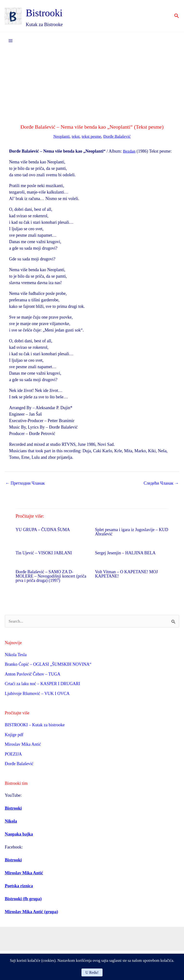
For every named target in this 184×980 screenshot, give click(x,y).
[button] (177, 16)
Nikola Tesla (16, 655)
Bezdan (129, 151)
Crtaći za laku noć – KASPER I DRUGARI (42, 684)
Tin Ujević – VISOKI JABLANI (44, 553)
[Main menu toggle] (10, 41)
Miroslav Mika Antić (23, 745)
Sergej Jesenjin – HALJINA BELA (125, 553)
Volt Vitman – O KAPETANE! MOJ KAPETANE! (126, 574)
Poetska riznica (19, 886)
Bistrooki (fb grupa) (23, 899)
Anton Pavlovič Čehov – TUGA (33, 674)
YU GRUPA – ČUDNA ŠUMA (43, 530)
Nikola (11, 821)
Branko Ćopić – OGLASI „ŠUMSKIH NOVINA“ (48, 665)
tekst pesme (91, 137)
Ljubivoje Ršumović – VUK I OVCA (37, 694)
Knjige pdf (14, 735)
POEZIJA (13, 754)
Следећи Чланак (161, 483)
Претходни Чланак (25, 483)
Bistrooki (49, 13)
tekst (75, 137)
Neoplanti (60, 137)
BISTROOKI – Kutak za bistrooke (35, 725)
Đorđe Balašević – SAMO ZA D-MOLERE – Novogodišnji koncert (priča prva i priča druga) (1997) (51, 576)
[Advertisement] (92, 85)
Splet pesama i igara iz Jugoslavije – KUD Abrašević (132, 532)
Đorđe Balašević (118, 137)
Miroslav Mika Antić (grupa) (31, 912)
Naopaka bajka (19, 834)
